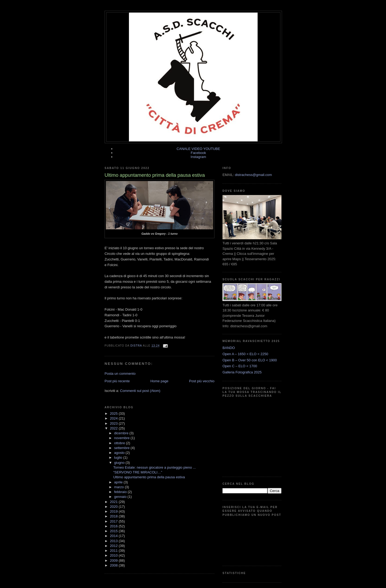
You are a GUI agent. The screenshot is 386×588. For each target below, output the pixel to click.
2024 (114, 418)
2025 (114, 414)
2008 (114, 565)
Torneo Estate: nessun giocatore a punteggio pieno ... (154, 467)
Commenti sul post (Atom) (140, 391)
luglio (119, 457)
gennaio (121, 497)
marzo (120, 487)
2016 (114, 526)
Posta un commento (120, 374)
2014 (114, 536)
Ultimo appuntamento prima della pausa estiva (149, 477)
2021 (114, 502)
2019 (114, 511)
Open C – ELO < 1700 (240, 366)
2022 (114, 428)
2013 (114, 541)
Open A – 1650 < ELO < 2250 (245, 354)
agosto (120, 453)
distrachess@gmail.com (253, 175)
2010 (114, 555)
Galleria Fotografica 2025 (242, 372)
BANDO (229, 348)
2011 (114, 551)
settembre (122, 448)
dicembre (122, 433)
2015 (114, 531)
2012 (114, 546)
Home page (159, 381)
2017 (114, 521)
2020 (114, 507)
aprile (119, 482)
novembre (122, 438)
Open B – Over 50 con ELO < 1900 (250, 360)
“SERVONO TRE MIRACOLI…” (138, 472)
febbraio (121, 492)
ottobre (120, 443)
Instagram (198, 157)
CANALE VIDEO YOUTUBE (198, 149)
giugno (120, 463)
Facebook (198, 153)
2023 (114, 423)
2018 (114, 516)
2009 (114, 561)
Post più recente (117, 381)
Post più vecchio (202, 381)
